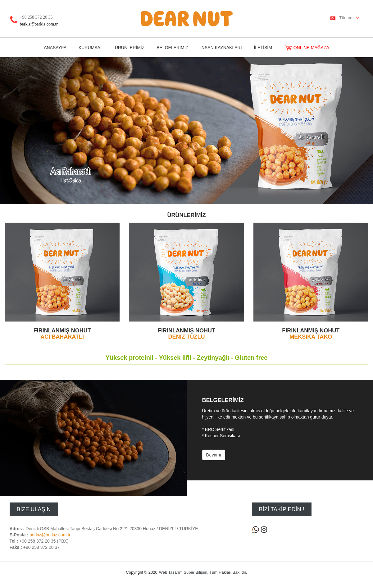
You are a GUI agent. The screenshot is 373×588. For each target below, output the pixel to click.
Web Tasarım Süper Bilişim (183, 572)
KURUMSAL (91, 48)
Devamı (214, 455)
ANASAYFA (55, 48)
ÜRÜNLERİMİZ (130, 48)
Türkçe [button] (347, 18)
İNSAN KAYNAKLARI (221, 48)
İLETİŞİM (263, 48)
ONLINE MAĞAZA (307, 48)
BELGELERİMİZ (172, 48)
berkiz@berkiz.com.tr (39, 24)
